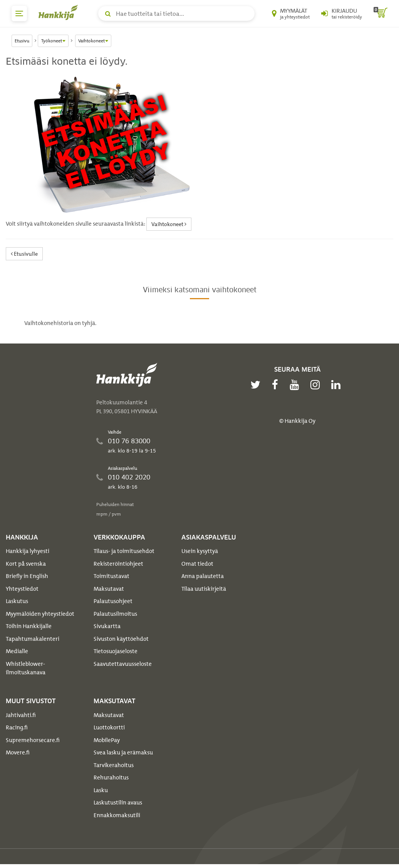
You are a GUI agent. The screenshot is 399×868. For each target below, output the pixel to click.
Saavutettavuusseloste (123, 664)
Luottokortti (109, 727)
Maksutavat (109, 589)
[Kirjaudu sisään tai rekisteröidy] (342, 13)
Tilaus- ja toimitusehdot (124, 551)
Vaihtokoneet (169, 224)
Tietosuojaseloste (116, 651)
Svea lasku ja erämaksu (123, 752)
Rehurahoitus (111, 778)
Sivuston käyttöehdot (121, 639)
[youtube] (296, 385)
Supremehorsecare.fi (33, 740)
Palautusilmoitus (115, 614)
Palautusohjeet (113, 601)
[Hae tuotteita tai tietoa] (176, 13)
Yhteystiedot (22, 589)
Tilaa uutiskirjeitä (204, 589)
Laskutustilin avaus (118, 803)
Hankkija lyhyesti (28, 551)
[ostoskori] (381, 13)
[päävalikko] (19, 13)
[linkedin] (338, 385)
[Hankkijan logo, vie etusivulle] (60, 12)
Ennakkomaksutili (117, 815)
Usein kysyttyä (200, 551)
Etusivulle (24, 254)
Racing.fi (17, 727)
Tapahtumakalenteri (33, 639)
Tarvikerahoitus (114, 765)
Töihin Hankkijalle (29, 626)
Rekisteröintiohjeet (118, 564)
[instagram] (317, 385)
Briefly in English (27, 576)
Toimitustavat (111, 576)
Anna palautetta (203, 576)
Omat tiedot (197, 564)
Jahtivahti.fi (21, 715)
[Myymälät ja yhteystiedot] (291, 13)
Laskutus (17, 601)
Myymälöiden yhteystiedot (40, 614)
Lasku (101, 790)
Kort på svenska (26, 564)
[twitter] (257, 385)
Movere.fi (18, 752)
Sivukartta (107, 626)
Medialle (17, 651)
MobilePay (107, 740)
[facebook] (277, 385)
